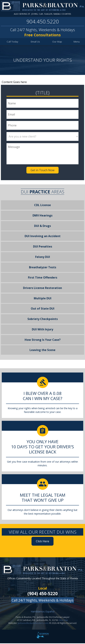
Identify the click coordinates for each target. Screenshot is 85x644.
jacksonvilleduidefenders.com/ (33, 624)
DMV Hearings (42, 216)
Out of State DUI (43, 309)
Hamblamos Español (43, 612)
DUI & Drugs (42, 227)
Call (12, 42)
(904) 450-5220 (43, 594)
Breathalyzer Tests (43, 268)
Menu (77, 42)
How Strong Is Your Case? (43, 340)
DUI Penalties (43, 247)
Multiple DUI (43, 299)
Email (36, 42)
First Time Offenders (43, 278)
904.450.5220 (43, 22)
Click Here (42, 542)
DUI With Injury (42, 330)
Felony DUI (43, 258)
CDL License (42, 206)
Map (57, 42)
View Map (63, 621)
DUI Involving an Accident (43, 237)
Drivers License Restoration (42, 289)
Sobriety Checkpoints (43, 320)
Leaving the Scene (42, 351)
